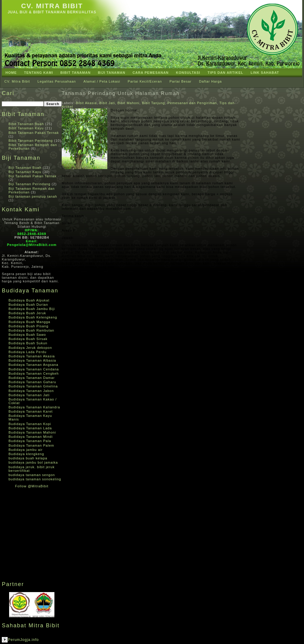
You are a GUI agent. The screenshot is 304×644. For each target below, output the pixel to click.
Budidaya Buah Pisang (28, 326)
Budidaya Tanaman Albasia (32, 360)
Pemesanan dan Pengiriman (192, 103)
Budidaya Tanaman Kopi (30, 424)
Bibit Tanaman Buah (26, 124)
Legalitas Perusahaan (57, 81)
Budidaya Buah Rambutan (31, 330)
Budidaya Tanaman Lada (30, 428)
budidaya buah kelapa (28, 458)
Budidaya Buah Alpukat (29, 300)
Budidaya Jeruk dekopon (30, 348)
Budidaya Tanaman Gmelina (33, 386)
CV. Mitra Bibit (52, 6)
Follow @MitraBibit (32, 486)
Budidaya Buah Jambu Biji (32, 309)
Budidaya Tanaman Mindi (31, 437)
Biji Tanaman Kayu (25, 172)
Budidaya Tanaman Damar (32, 378)
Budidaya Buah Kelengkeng (33, 317)
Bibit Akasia (86, 103)
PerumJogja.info (23, 640)
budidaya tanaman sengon (32, 475)
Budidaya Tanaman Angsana (33, 365)
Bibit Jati (107, 103)
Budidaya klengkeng (26, 454)
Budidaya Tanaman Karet (31, 411)
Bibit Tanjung (154, 103)
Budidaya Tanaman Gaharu (32, 382)
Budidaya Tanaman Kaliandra (34, 407)
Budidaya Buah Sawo (27, 335)
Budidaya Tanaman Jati (29, 395)
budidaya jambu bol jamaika (33, 462)
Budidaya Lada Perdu (28, 352)
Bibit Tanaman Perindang (31, 141)
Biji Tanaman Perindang (29, 184)
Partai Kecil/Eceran (145, 81)
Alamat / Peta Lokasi (102, 81)
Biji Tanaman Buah (25, 168)
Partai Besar (180, 81)
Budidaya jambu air (26, 450)
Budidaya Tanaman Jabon (31, 391)
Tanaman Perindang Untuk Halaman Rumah (121, 93)
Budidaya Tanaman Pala (30, 441)
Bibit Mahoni (128, 103)
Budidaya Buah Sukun (28, 343)
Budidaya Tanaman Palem (31, 445)
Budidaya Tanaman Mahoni (32, 432)
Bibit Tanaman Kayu (26, 128)
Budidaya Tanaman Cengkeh (34, 373)
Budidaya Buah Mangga (29, 322)
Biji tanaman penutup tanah (33, 196)
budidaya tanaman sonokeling (35, 479)
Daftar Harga (211, 81)
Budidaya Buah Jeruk (27, 313)
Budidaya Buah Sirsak (28, 339)
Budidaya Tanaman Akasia (32, 356)
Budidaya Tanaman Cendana (34, 369)
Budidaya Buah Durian (28, 305)
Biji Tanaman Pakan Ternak (33, 176)
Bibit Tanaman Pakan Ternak (34, 133)
